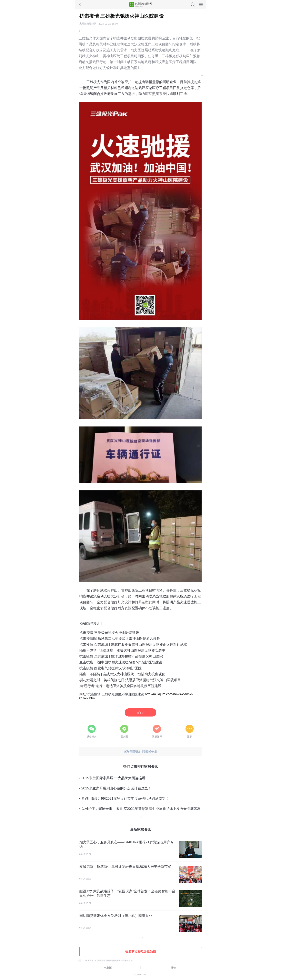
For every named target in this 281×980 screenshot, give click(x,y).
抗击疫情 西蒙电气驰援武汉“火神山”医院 (111, 668)
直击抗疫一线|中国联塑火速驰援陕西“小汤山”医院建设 (121, 662)
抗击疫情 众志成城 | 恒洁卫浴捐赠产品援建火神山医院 (121, 656)
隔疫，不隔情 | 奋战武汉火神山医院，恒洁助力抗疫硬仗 (122, 674)
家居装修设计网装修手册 (140, 751)
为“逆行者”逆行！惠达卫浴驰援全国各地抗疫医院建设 (120, 686)
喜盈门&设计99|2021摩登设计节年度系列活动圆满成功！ (125, 799)
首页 (80, 960)
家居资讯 (89, 960)
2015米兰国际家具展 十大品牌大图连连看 (114, 778)
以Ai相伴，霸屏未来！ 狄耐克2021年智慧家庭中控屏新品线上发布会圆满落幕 (141, 809)
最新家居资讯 (141, 830)
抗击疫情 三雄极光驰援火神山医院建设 (109, 633)
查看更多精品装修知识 (141, 952)
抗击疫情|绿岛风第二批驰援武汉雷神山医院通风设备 (120, 639)
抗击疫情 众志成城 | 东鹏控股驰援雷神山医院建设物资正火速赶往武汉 (133, 645)
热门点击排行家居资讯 (141, 767)
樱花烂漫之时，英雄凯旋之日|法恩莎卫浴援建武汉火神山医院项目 (130, 680)
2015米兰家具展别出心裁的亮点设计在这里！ (117, 788)
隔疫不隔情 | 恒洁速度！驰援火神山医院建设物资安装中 (122, 650)
